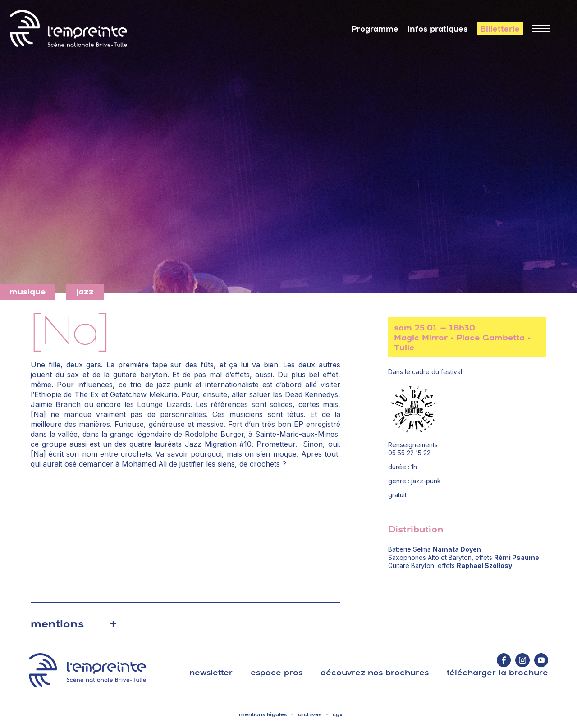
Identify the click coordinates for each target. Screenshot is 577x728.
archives (310, 714)
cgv (338, 714)
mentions (57, 623)
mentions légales (263, 714)
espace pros (277, 672)
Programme (375, 29)
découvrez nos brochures (375, 672)
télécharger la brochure (497, 672)
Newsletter (211, 672)
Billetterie (500, 29)
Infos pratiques (438, 29)
